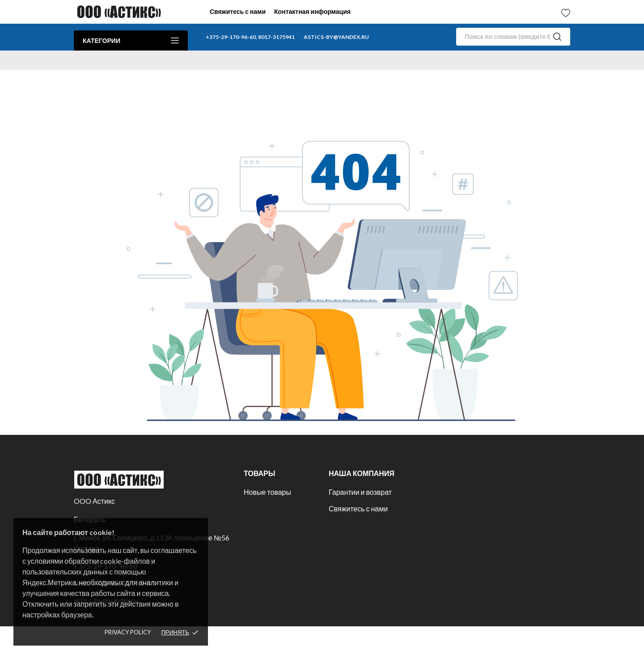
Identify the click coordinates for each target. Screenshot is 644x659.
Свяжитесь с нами (238, 11)
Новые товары (267, 492)
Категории (131, 40)
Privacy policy (128, 632)
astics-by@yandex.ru (336, 37)
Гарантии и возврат (360, 492)
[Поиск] (513, 37)
